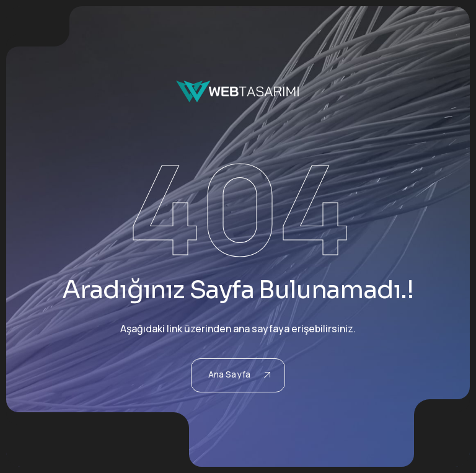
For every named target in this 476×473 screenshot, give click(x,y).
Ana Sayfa (239, 374)
